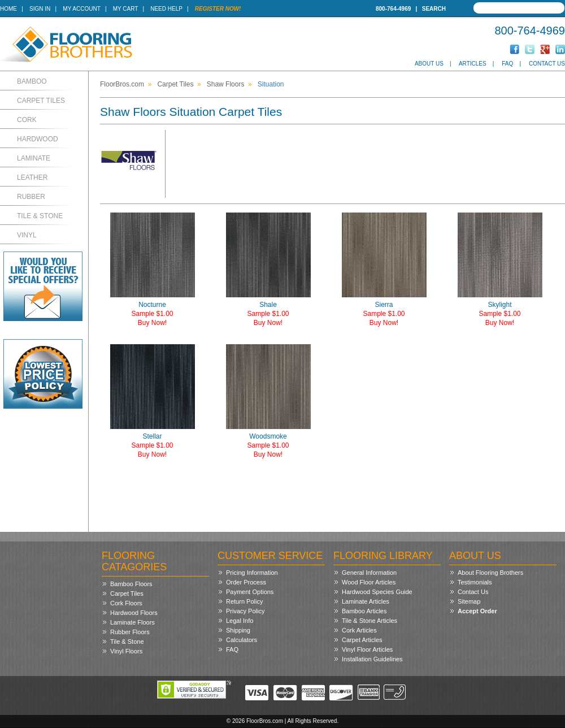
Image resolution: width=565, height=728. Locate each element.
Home (8, 9)
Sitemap (469, 601)
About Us (429, 64)
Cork (27, 120)
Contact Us (547, 64)
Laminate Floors (132, 622)
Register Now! (218, 9)
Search (434, 9)
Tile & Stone (40, 216)
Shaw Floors (226, 84)
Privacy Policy (245, 611)
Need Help (166, 9)
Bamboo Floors (131, 584)
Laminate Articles (366, 601)
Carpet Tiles (41, 101)
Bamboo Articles (364, 611)
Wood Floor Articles (369, 582)
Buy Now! (152, 323)
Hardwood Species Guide (377, 592)
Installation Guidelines (372, 659)
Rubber (31, 197)
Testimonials (475, 582)
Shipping (238, 630)
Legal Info (240, 621)
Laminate (34, 158)
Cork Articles (359, 630)
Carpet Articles (362, 640)
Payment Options (250, 592)
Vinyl (27, 235)
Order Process (246, 582)
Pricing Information (252, 573)
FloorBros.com (122, 84)
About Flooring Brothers (490, 573)
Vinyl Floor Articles (367, 649)
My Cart (125, 9)
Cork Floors (126, 603)
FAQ (507, 64)
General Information (369, 573)
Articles (473, 64)
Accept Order (477, 611)
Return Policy (244, 601)
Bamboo (32, 81)
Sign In (40, 9)
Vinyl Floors (126, 651)
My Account (81, 9)
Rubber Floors (130, 632)
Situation (271, 84)
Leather (32, 177)
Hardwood (38, 139)
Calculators (242, 640)
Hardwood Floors (134, 613)
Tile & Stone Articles (370, 621)
